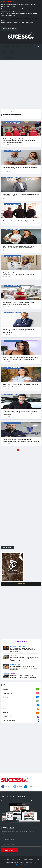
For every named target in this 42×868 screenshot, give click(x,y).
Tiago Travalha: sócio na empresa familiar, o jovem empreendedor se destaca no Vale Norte (19, 303)
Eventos (14, 52)
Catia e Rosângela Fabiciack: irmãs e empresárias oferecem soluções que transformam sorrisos (19, 247)
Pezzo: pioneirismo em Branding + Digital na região (19, 221)
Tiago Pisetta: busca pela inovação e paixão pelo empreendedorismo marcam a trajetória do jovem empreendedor (19, 331)
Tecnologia (14, 655)
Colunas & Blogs (8, 57)
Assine (13, 859)
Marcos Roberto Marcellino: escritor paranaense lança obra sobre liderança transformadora (23, 650)
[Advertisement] (21, 86)
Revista (19, 57)
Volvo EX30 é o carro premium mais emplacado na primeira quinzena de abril (23, 676)
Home (5, 111)
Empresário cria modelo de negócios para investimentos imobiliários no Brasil (21, 195)
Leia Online (21, 584)
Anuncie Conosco (22, 859)
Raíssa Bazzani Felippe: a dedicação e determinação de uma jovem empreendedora (21, 385)
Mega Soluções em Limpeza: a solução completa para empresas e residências (20, 168)
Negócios (6, 47)
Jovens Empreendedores (23, 111)
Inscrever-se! (9, 850)
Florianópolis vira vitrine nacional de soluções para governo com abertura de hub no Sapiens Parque (25, 659)
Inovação (22, 52)
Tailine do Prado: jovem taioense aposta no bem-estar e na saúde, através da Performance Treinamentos (21, 358)
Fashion (5, 52)
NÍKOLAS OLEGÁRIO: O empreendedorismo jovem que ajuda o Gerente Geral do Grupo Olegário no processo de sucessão (20, 413)
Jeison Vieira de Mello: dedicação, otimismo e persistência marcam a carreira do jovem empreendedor (21, 440)
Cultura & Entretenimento (18, 646)
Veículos (13, 674)
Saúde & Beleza (17, 47)
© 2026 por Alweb (21, 865)
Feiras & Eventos (15, 665)
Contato (37, 859)
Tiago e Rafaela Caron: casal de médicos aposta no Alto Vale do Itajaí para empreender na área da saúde (21, 274)
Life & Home (28, 47)
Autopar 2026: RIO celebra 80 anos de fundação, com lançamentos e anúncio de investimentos (24, 668)
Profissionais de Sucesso (10, 721)
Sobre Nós (6, 859)
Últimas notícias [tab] (21, 642)
